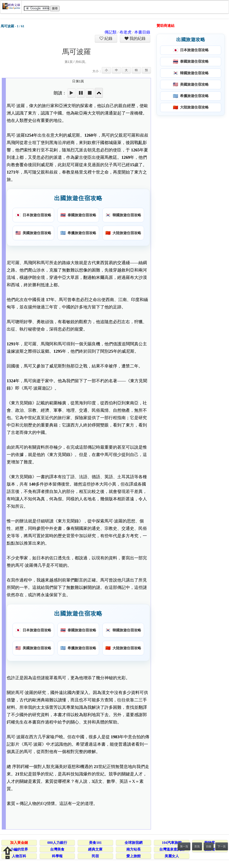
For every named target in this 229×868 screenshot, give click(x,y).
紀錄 (108, 38)
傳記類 (110, 32)
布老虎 (125, 32)
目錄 (209, 847)
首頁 (197, 847)
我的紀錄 (137, 38)
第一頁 (184, 847)
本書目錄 (142, 32)
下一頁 (222, 847)
